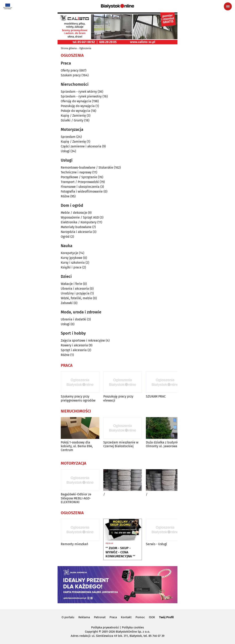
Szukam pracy (71, 75)
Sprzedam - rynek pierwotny (81, 96)
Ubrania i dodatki (74, 319)
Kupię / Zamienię (73, 116)
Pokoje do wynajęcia (75, 111)
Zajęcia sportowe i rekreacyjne (83, 340)
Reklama (84, 617)
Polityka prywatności (105, 627)
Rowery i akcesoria (74, 345)
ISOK (152, 617)
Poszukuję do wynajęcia (78, 106)
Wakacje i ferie (71, 284)
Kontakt (126, 617)
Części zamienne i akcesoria (81, 146)
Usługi (65, 151)
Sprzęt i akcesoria (74, 350)
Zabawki (67, 303)
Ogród (65, 237)
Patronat (100, 617)
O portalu (68, 617)
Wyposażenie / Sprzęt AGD (80, 217)
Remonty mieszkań (74, 544)
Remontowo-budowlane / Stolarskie (87, 167)
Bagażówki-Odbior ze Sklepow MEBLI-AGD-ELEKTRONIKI (76, 498)
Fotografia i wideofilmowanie (82, 191)
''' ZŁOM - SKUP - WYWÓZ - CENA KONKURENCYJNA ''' (120, 552)
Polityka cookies (133, 627)
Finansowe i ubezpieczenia (80, 187)
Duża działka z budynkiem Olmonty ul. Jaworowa (165, 444)
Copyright (91, 632)
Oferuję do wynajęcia (76, 101)
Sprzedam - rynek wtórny (79, 92)
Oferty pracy (70, 70)
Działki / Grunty (72, 120)
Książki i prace (71, 267)
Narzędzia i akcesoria (76, 232)
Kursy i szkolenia (73, 263)
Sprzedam (68, 137)
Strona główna (69, 48)
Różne (65, 196)
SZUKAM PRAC (156, 396)
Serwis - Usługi (156, 544)
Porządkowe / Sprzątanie (79, 177)
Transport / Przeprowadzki (80, 182)
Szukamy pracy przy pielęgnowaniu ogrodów (78, 398)
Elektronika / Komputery (79, 222)
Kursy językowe (72, 258)
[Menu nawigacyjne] (228, 6)
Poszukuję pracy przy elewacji (118, 398)
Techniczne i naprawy (76, 172)
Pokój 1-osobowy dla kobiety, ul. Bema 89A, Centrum (77, 446)
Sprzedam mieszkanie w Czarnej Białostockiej (121, 444)
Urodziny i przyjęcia (75, 293)
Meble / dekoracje (74, 213)
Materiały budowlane (76, 227)
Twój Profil (166, 617)
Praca (113, 617)
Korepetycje (69, 253)
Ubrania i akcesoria (75, 289)
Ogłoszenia (85, 48)
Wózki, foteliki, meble (76, 298)
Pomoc (140, 617)
